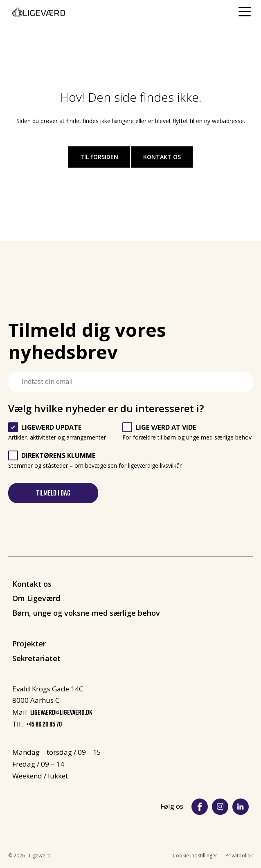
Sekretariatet (36, 658)
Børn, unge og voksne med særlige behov (86, 613)
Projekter (29, 644)
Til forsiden (99, 157)
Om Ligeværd (36, 598)
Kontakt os (162, 157)
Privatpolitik (239, 856)
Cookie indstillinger (195, 856)
